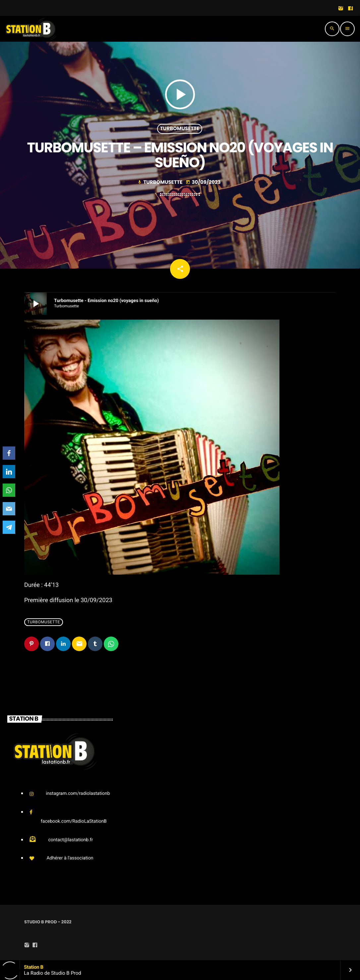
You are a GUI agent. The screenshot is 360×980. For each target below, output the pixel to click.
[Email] (9, 509)
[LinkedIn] (9, 472)
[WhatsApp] (9, 490)
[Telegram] (9, 527)
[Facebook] (9, 453)
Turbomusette (180, 129)
